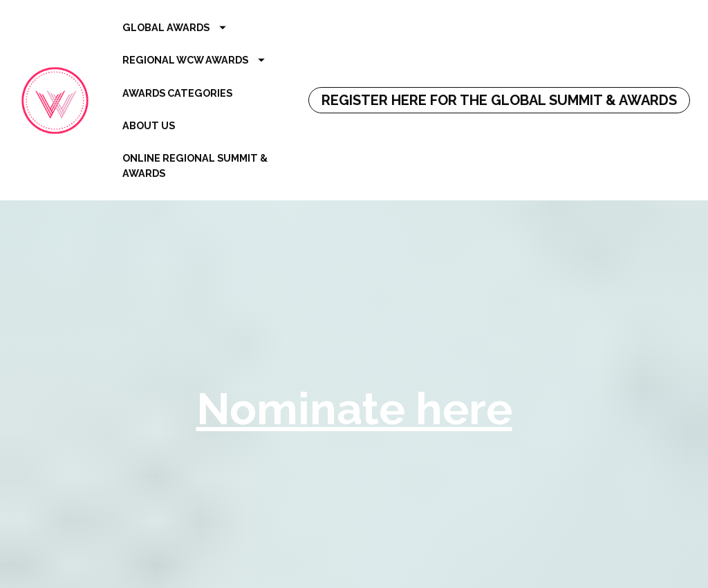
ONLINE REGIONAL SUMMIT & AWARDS (195, 165)
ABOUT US (149, 125)
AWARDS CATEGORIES (177, 93)
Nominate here (354, 405)
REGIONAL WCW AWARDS (194, 60)
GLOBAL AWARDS (174, 27)
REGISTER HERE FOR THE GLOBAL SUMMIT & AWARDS (499, 100)
